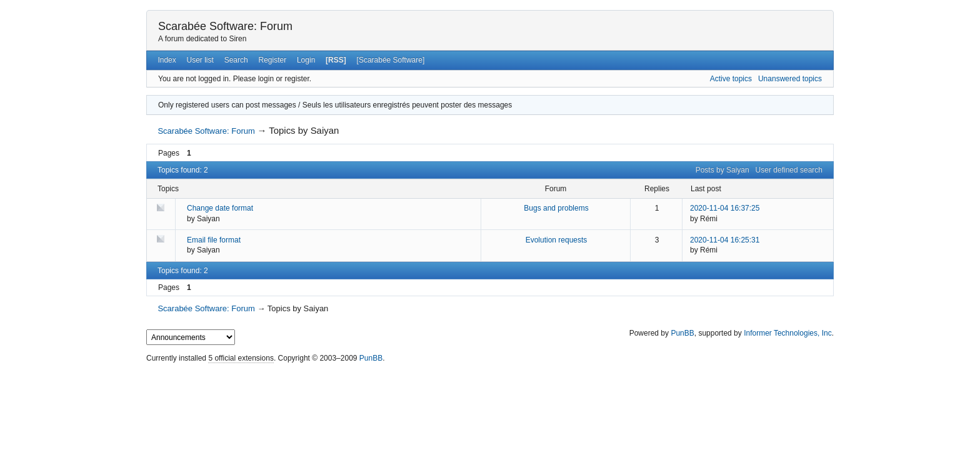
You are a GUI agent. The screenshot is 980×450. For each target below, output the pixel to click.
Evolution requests (557, 240)
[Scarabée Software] (391, 60)
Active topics (731, 79)
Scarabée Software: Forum (225, 26)
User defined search (789, 170)
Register (272, 60)
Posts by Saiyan (722, 170)
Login (306, 60)
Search (236, 60)
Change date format (220, 208)
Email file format (214, 240)
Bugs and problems (556, 208)
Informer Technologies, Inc (788, 333)
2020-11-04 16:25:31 (725, 240)
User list (200, 60)
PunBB (682, 333)
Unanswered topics (790, 79)
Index (167, 60)
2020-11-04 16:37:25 (725, 208)
